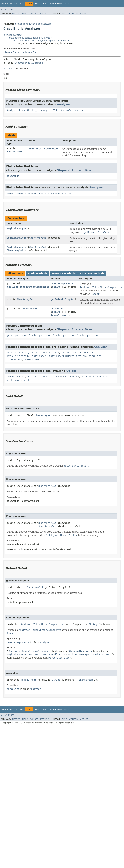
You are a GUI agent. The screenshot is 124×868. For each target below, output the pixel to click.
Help (67, 4)
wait (9, 380)
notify (74, 377)
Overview (6, 4)
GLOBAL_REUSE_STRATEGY (21, 193)
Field (25, 13)
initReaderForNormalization (67, 356)
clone (10, 377)
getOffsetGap (50, 353)
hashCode (62, 377)
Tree (44, 4)
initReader (39, 356)
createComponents (62, 283)
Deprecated (55, 4)
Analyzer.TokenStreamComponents (62, 110)
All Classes (8, 9)
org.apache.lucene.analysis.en (33, 24)
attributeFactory (18, 353)
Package (18, 4)
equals (21, 377)
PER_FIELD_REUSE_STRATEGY (56, 193)
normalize (57, 309)
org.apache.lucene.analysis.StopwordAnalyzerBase (43, 41)
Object (71, 371)
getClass (48, 377)
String (56, 287)
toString (103, 377)
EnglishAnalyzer (17, 228)
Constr (34, 13)
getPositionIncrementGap (78, 353)
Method (45, 13)
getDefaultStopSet (63, 299)
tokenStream (14, 359)
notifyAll (88, 377)
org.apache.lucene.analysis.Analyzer (30, 38)
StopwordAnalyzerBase (29, 63)
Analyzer (64, 105)
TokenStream (29, 309)
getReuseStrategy (18, 356)
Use (37, 4)
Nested (16, 13)
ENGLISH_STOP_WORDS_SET (44, 148)
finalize (33, 377)
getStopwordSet (16, 335)
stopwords (13, 176)
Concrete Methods (92, 273)
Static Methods (38, 273)
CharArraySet (16, 152)
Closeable (10, 52)
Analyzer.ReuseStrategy (22, 110)
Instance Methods (64, 273)
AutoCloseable (27, 52)
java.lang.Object (13, 35)
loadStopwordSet (40, 335)
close (36, 353)
